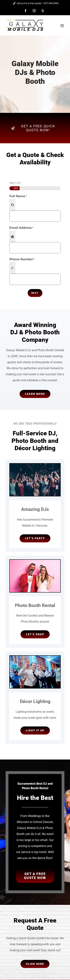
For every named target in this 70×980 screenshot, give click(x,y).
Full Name (18, 196)
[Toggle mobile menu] (62, 26)
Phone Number (22, 259)
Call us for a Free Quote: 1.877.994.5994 (35, 3)
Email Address (21, 228)
